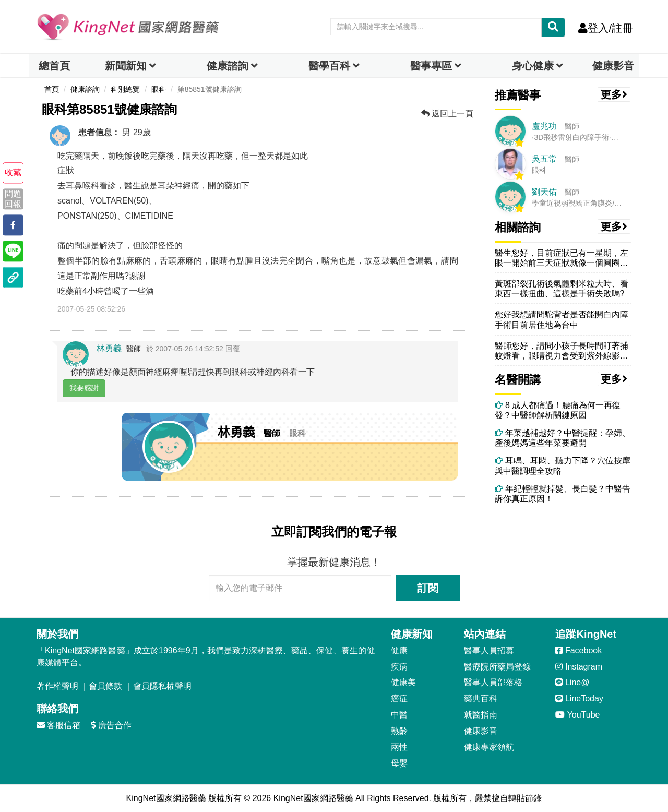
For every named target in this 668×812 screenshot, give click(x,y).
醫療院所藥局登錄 (497, 667)
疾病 (399, 667)
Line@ (572, 682)
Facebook (578, 650)
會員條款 (105, 686)
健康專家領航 (489, 747)
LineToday (579, 698)
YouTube (577, 715)
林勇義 (109, 348)
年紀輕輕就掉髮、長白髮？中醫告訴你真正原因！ (563, 494)
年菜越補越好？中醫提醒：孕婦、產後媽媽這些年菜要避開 (563, 438)
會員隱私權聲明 (162, 686)
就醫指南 (481, 715)
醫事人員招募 (489, 650)
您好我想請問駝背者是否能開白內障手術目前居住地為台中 (562, 319)
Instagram (579, 667)
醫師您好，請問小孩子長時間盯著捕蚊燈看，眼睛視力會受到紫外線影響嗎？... (562, 351)
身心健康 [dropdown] (533, 66)
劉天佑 (544, 192)
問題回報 (13, 199)
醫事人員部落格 (493, 682)
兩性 (399, 747)
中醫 (399, 715)
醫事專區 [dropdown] (431, 66)
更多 (614, 94)
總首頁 (54, 66)
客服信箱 (58, 725)
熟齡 (399, 731)
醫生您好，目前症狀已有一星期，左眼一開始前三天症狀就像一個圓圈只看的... (562, 258)
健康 (399, 650)
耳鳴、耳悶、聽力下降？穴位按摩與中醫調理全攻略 (563, 465)
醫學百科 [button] (329, 66)
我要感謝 (84, 388)
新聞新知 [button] (126, 66)
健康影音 (613, 66)
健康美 (403, 682)
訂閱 (428, 588)
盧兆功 (544, 126)
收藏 (13, 173)
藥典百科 (481, 698)
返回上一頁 (447, 114)
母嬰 (399, 763)
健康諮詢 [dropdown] (228, 66)
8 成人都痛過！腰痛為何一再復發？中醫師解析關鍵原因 (558, 410)
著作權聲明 (57, 686)
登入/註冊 (606, 28)
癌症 (399, 698)
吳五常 (544, 159)
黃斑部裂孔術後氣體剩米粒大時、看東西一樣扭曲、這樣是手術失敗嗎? (562, 289)
